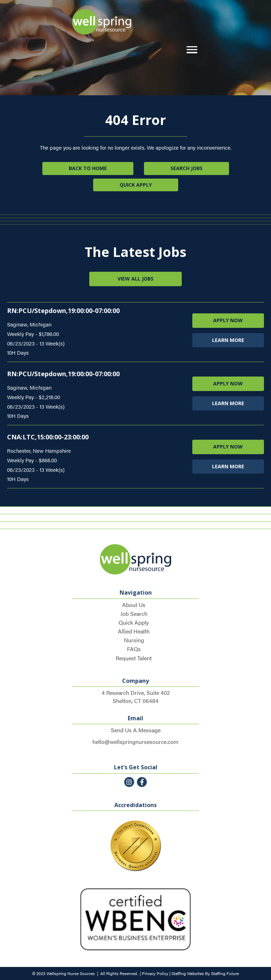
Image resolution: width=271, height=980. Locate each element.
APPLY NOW (228, 320)
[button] (190, 50)
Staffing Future (225, 973)
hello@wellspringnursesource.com (135, 742)
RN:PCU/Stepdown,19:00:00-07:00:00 (63, 311)
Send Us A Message (136, 730)
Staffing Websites (188, 973)
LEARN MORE (228, 340)
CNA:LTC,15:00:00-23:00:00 (48, 437)
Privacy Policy (155, 973)
